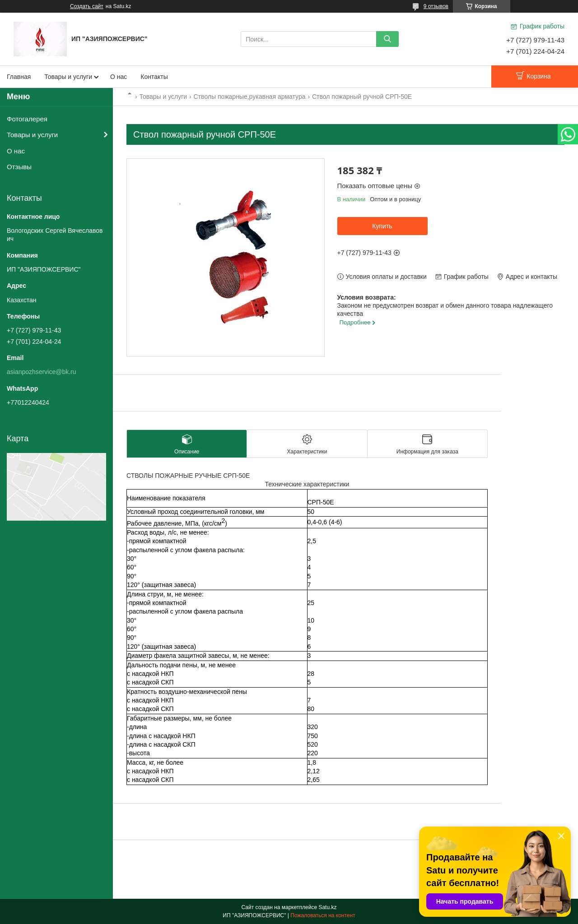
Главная (19, 77)
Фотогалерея (27, 119)
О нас (119, 77)
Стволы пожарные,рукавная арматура (250, 97)
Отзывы (19, 167)
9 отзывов (436, 6)
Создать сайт (87, 6)
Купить (382, 226)
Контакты (154, 77)
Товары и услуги (68, 77)
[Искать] (387, 39)
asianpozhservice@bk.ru (42, 372)
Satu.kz (327, 907)
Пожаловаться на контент (323, 915)
